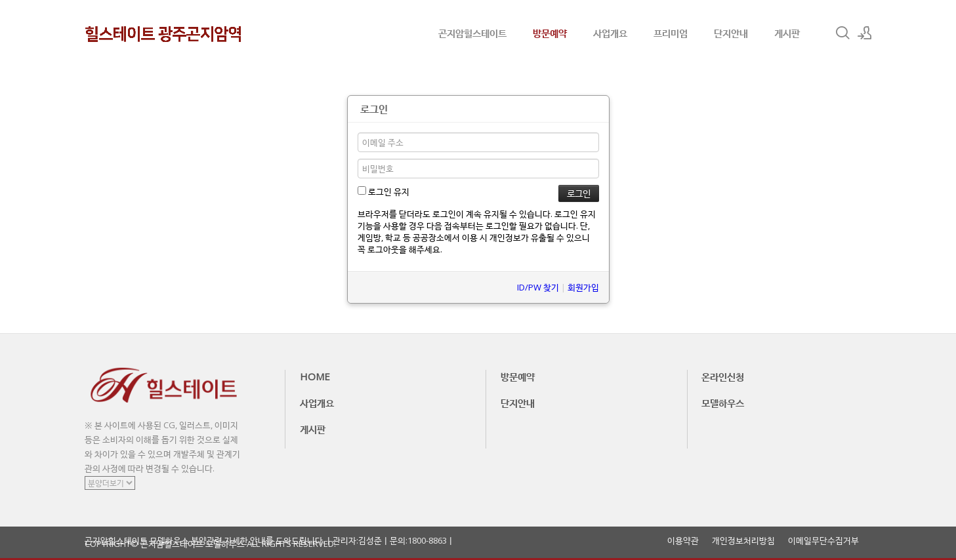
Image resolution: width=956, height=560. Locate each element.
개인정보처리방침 (743, 541)
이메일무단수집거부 (823, 541)
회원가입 (583, 287)
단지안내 (731, 33)
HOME (315, 376)
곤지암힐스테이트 (472, 33)
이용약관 (683, 541)
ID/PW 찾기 (538, 287)
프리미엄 (671, 33)
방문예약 (550, 33)
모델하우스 (723, 403)
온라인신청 (723, 376)
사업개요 (610, 33)
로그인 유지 (384, 191)
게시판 (787, 33)
